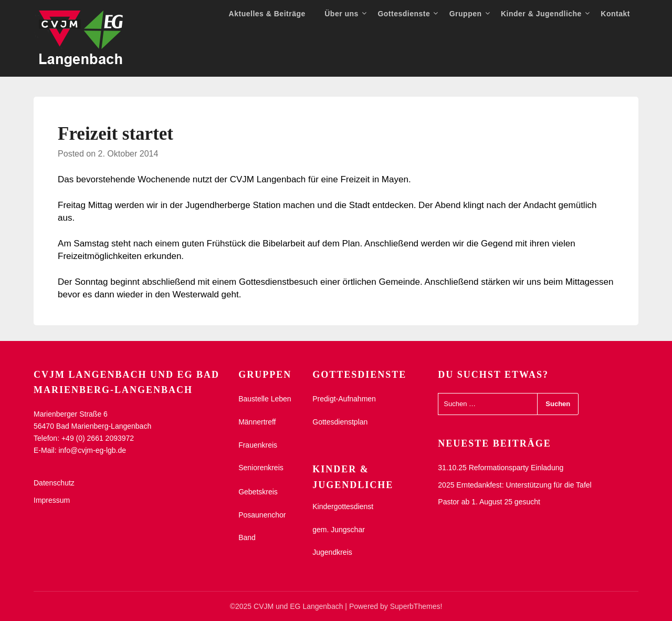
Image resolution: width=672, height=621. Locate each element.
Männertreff (257, 422)
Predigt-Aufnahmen (344, 399)
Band (247, 537)
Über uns (342, 14)
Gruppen (466, 14)
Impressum (52, 500)
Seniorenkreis (261, 468)
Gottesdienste (404, 14)
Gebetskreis (258, 492)
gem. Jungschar (339, 530)
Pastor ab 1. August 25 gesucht (489, 502)
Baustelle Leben (265, 399)
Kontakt (615, 14)
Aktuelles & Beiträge (267, 14)
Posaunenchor (262, 515)
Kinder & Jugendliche (541, 14)
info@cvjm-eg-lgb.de (92, 450)
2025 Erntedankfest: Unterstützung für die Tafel (514, 485)
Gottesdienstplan (340, 422)
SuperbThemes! (416, 606)
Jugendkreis (332, 552)
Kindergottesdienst (343, 506)
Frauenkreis (258, 445)
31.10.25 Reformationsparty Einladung (501, 468)
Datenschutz (54, 483)
